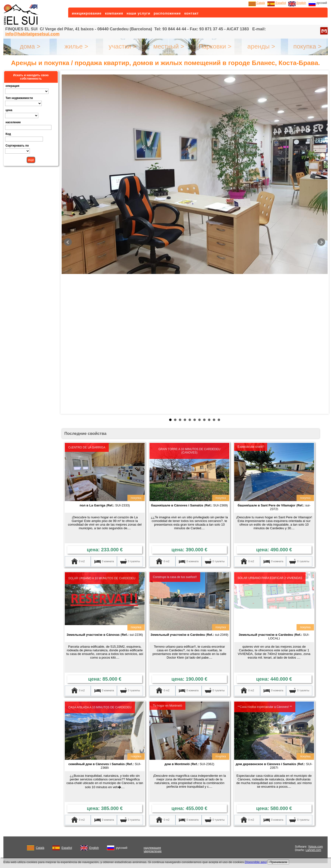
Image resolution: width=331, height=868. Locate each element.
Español (277, 3)
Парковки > (215, 46)
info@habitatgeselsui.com (33, 34)
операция (12, 86)
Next (321, 242)
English (297, 3)
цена (9, 110)
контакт (192, 13)
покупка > (307, 46)
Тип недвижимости (19, 98)
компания (114, 13)
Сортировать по (17, 146)
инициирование (87, 13)
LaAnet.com (313, 850)
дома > (30, 46)
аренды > (261, 46)
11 (219, 420)
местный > (169, 46)
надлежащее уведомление (153, 850)
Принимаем (278, 862)
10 (214, 420)
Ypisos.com (315, 847)
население (13, 122)
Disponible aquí (256, 862)
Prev (68, 242)
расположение (167, 13)
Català (257, 3)
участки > (123, 46)
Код (8, 134)
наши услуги (139, 13)
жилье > (76, 46)
